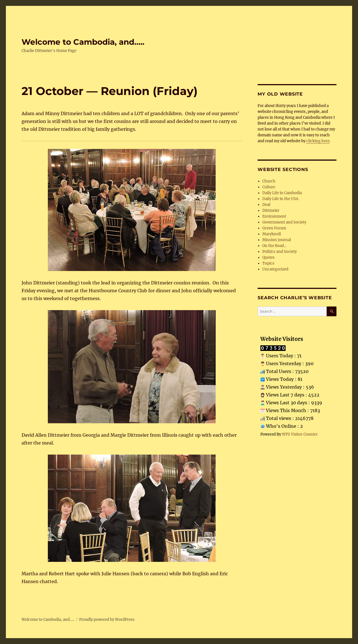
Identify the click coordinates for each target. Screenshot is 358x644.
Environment (274, 216)
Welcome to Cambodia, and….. (83, 42)
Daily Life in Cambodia (282, 193)
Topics (268, 263)
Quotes (268, 257)
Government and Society (284, 222)
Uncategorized (275, 269)
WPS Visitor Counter (300, 434)
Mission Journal (277, 240)
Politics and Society (280, 252)
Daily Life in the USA (280, 199)
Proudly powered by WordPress (107, 620)
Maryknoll (272, 234)
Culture (269, 187)
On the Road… (275, 246)
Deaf (266, 205)
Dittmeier (271, 211)
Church (269, 181)
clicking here (318, 141)
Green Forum (274, 228)
